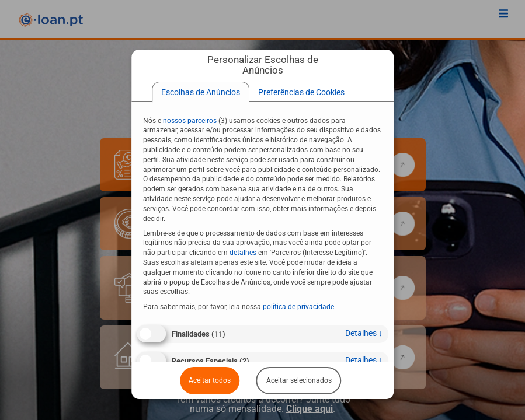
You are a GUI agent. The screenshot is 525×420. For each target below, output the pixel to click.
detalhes (364, 333)
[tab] (201, 92)
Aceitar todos (210, 380)
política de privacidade (298, 307)
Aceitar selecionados (299, 380)
